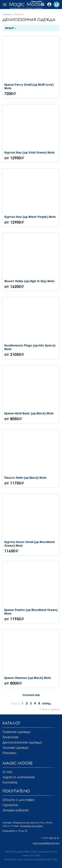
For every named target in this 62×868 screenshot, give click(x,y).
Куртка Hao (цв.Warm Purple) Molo (30, 217)
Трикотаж (10, 737)
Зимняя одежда (15, 747)
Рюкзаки (9, 753)
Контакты (10, 782)
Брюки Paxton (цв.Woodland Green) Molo (31, 612)
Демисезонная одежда (22, 742)
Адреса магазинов (19, 777)
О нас (8, 772)
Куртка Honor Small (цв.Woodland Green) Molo (29, 544)
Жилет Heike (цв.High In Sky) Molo (29, 281)
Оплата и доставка (18, 800)
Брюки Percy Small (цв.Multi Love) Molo (29, 86)
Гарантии (10, 805)
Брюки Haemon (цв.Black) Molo (28, 678)
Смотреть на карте (31, 826)
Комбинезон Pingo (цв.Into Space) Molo (30, 347)
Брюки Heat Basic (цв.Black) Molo (29, 413)
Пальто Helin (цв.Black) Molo (25, 478)
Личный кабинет (16, 810)
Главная (7, 14)
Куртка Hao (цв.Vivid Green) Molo (30, 152)
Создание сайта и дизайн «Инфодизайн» (27, 859)
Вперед (47, 704)
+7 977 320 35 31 (50, 838)
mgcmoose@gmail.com (46, 843)
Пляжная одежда (16, 732)
